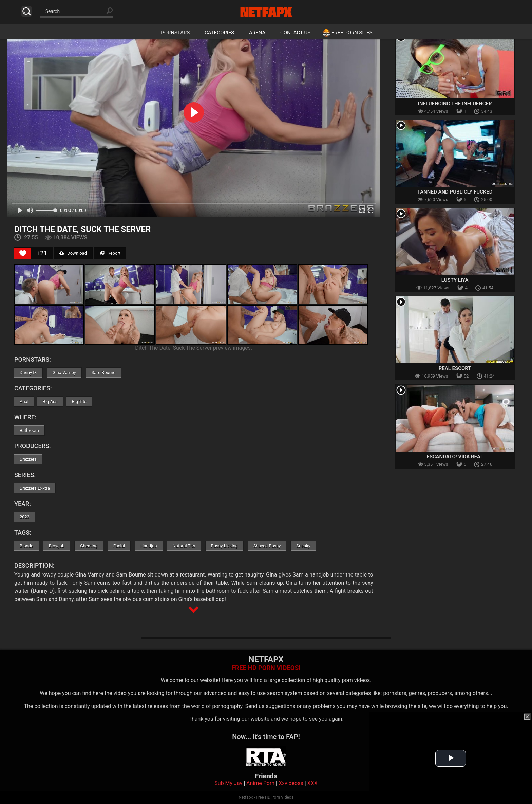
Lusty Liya (455, 280)
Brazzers (28, 459)
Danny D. (28, 373)
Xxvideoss (291, 783)
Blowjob (57, 546)
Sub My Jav (228, 783)
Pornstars (175, 33)
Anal (24, 401)
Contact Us (295, 33)
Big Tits (79, 401)
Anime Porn (260, 783)
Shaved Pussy (267, 546)
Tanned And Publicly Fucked (455, 192)
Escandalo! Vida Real (455, 457)
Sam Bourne (104, 373)
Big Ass (50, 401)
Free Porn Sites (352, 33)
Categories (219, 33)
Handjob (149, 546)
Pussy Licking (224, 546)
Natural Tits (184, 546)
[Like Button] (23, 253)
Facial (119, 546)
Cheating (89, 546)
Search (27, 11)
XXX (312, 783)
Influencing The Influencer (455, 104)
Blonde (26, 546)
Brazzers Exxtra (35, 488)
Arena (257, 33)
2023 (25, 517)
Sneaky (303, 546)
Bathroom (29, 430)
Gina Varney (64, 373)
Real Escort (455, 368)
